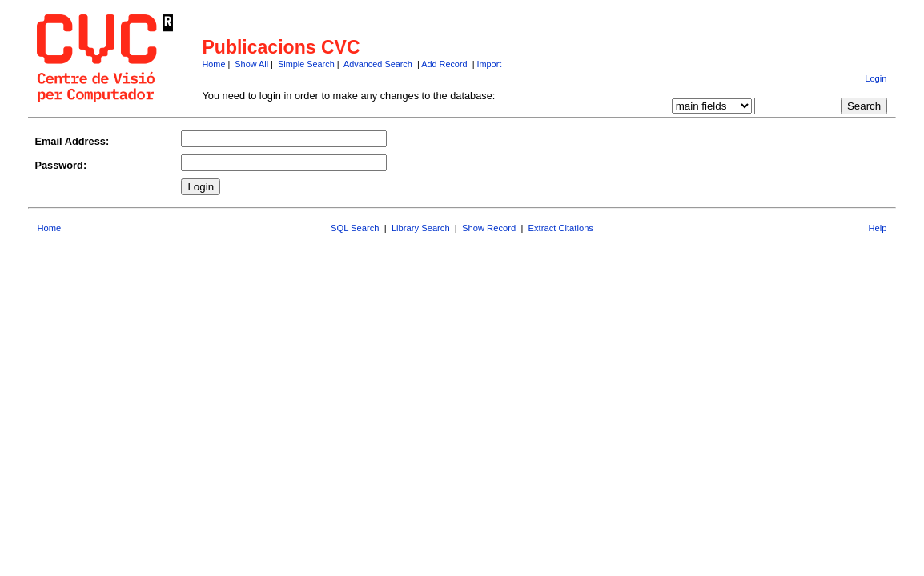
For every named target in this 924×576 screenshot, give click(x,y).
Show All (251, 64)
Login (876, 78)
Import (489, 64)
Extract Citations (561, 228)
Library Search (421, 228)
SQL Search (355, 228)
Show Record (489, 228)
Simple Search (306, 64)
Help (878, 228)
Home (213, 64)
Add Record (444, 64)
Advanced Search (378, 64)
